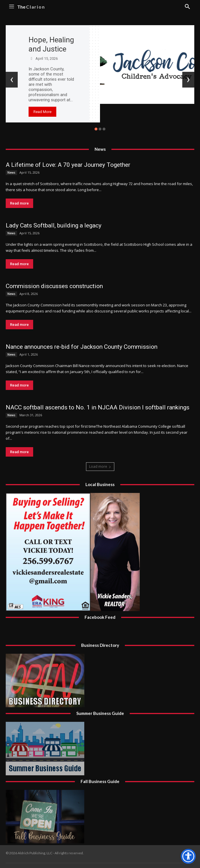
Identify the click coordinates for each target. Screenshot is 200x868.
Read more (19, 203)
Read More (42, 112)
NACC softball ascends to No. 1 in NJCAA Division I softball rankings (98, 407)
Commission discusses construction (54, 286)
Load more (100, 466)
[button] (96, 129)
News (11, 173)
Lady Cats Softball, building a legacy (54, 225)
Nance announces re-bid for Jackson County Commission (82, 347)
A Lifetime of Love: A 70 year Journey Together (68, 165)
